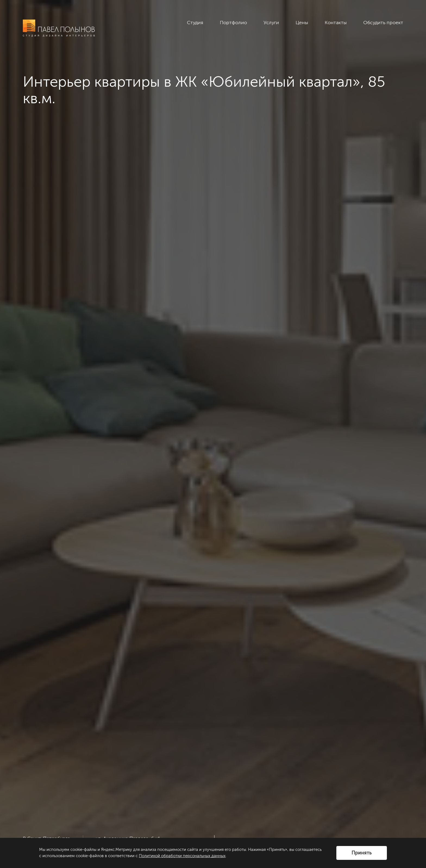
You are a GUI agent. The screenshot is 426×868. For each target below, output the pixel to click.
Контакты (336, 23)
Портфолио (233, 23)
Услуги (271, 23)
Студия (195, 23)
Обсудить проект (383, 23)
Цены (302, 23)
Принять (362, 853)
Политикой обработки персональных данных (182, 856)
